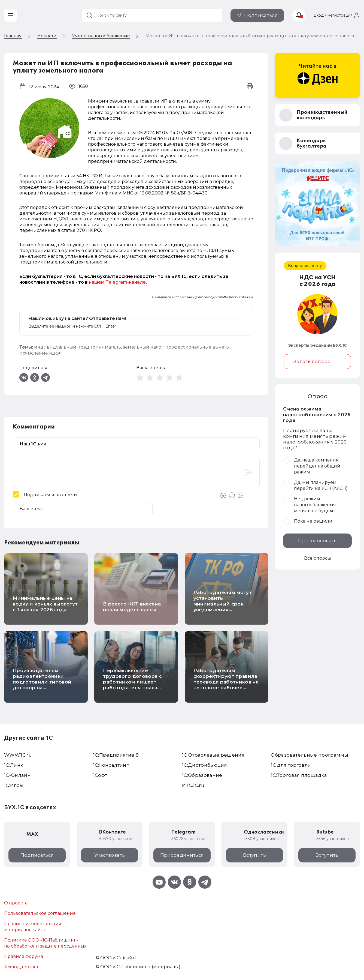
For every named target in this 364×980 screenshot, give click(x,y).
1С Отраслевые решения (213, 755)
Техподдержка (21, 967)
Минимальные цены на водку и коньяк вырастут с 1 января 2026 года (45, 604)
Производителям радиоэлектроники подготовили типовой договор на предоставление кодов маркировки (43, 685)
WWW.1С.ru (18, 755)
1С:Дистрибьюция (204, 765)
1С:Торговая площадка (299, 775)
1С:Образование (202, 775)
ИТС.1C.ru (193, 785)
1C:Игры (14, 785)
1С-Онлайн (17, 775)
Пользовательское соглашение (40, 913)
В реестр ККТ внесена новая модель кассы (132, 607)
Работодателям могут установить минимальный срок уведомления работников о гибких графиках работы (223, 607)
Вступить (254, 855)
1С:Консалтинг (111, 765)
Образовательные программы (310, 755)
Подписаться (261, 15)
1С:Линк (14, 765)
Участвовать (110, 855)
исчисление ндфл (40, 353)
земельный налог (143, 347)
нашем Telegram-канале (117, 282)
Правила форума (24, 956)
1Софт (100, 775)
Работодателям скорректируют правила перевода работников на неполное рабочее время (226, 682)
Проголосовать (317, 541)
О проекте (16, 903)
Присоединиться (182, 855)
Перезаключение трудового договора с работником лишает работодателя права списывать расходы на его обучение (132, 685)
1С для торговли (291, 765)
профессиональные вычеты (198, 347)
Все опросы (318, 558)
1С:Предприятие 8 (116, 755)
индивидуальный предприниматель (78, 347)
